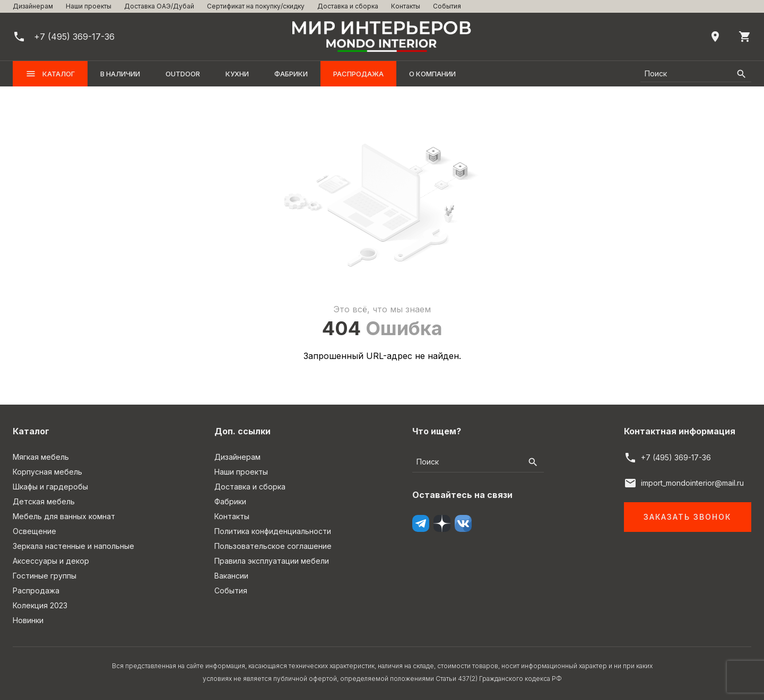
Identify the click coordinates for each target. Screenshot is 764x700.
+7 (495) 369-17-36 (676, 457)
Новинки (28, 620)
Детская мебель (44, 501)
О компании (432, 74)
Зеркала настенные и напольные (73, 546)
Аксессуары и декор (51, 561)
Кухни (237, 74)
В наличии (120, 74)
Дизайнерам (33, 6)
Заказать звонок (687, 517)
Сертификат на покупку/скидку (256, 6)
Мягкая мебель (41, 457)
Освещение (34, 531)
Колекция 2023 (40, 605)
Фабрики (291, 74)
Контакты (406, 6)
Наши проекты (89, 6)
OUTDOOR (183, 74)
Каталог (50, 74)
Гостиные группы (45, 576)
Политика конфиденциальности (273, 531)
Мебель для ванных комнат (64, 516)
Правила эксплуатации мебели (272, 561)
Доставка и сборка (348, 6)
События (447, 6)
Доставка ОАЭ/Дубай (159, 6)
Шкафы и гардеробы (50, 487)
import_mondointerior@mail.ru (692, 483)
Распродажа (358, 74)
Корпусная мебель (47, 472)
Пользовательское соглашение (273, 546)
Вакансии (231, 576)
